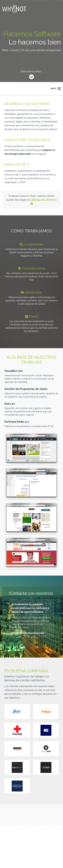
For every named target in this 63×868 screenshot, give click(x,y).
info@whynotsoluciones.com (28, 633)
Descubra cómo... (31, 71)
